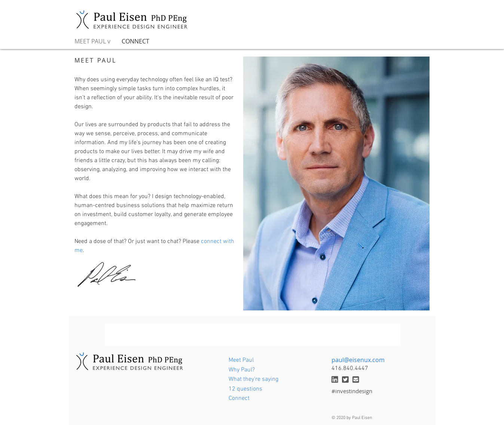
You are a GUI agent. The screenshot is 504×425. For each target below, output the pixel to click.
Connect (239, 398)
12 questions (245, 389)
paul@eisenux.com (358, 360)
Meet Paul (241, 360)
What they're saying (253, 379)
